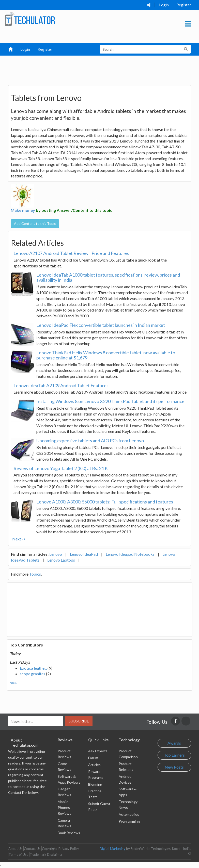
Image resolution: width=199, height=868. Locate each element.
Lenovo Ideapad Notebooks (130, 554)
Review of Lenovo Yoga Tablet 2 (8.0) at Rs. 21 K (61, 468)
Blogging (95, 784)
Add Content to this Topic (35, 223)
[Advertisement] (102, 68)
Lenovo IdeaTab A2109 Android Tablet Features (61, 385)
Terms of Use (18, 854)
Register (184, 5)
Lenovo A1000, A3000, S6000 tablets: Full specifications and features (105, 502)
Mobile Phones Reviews (64, 807)
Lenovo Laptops (61, 560)
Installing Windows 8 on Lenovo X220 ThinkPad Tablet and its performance (110, 401)
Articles (94, 765)
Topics (35, 574)
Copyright (49, 849)
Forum (93, 758)
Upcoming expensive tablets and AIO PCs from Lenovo (90, 441)
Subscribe (79, 721)
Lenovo (56, 554)
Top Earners (174, 755)
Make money (23, 210)
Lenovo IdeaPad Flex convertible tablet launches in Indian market (101, 325)
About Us (15, 849)
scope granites (33, 674)
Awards (174, 743)
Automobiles (129, 814)
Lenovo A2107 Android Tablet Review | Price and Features (71, 253)
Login (164, 5)
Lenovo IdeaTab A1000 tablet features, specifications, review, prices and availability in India (108, 277)
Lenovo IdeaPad (84, 554)
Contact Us (32, 849)
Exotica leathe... (33, 668)
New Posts (174, 767)
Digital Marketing (112, 849)
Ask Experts (98, 751)
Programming (129, 821)
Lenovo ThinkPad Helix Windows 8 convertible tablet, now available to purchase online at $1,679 (106, 355)
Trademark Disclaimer (46, 854)
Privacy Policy (69, 849)
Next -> (19, 539)
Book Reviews (69, 833)
